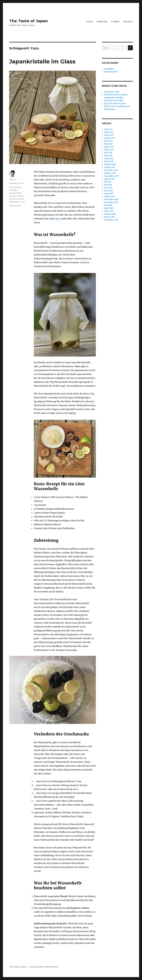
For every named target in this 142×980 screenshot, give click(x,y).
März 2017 (109, 194)
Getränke (13, 190)
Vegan (21, 196)
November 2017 (111, 170)
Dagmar (13, 179)
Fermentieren (15, 187)
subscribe (102, 21)
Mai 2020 (108, 144)
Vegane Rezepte (17, 199)
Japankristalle (15, 193)
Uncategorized (111, 72)
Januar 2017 (109, 197)
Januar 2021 (110, 138)
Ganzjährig (109, 69)
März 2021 (109, 135)
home (90, 21)
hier (58, 219)
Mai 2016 (108, 205)
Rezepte (13, 196)
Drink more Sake (112, 92)
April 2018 (109, 159)
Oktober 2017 (110, 173)
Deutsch (128, 21)
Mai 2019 (108, 156)
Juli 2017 (108, 182)
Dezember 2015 (111, 220)
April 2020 (109, 147)
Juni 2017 (108, 185)
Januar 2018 (109, 167)
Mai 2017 (108, 188)
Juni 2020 (109, 141)
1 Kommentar (15, 206)
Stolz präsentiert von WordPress (44, 967)
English (115, 21)
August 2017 (109, 179)
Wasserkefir (14, 202)
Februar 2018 (110, 164)
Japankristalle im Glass (42, 61)
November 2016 (111, 202)
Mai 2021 (108, 129)
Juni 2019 (108, 153)
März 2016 (109, 211)
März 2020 (109, 150)
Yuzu (23, 202)
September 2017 (111, 176)
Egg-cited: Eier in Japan (115, 103)
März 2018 (109, 161)
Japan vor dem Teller (114, 101)
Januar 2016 (109, 217)
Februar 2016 (110, 214)
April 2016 (109, 208)
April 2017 (109, 191)
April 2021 (109, 132)
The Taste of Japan (28, 21)
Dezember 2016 (111, 199)
